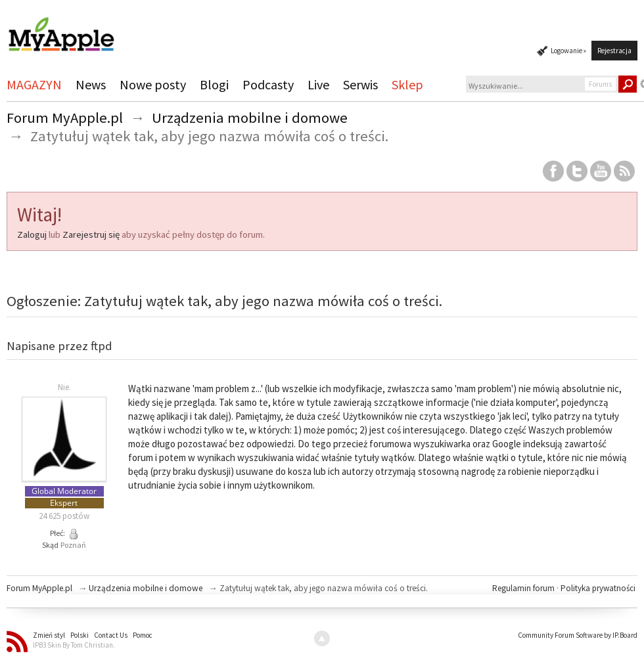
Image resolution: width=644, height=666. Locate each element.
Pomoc (143, 635)
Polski (80, 635)
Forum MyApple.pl (39, 588)
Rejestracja (614, 51)
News (91, 84)
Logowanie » (568, 51)
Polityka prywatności (598, 588)
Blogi (214, 84)
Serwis (360, 84)
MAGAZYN (34, 84)
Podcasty (268, 84)
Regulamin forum (524, 588)
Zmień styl (49, 635)
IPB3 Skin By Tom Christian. (74, 645)
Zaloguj (32, 234)
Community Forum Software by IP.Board (578, 635)
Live (318, 84)
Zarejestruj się (91, 234)
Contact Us (111, 635)
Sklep (407, 84)
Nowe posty (153, 84)
